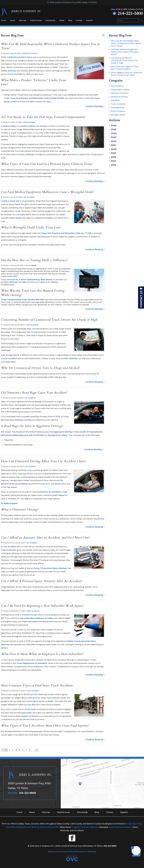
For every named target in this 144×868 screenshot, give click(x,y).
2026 (113, 126)
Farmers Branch (31, 827)
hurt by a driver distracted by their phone (31, 280)
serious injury (9, 126)
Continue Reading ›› (95, 106)
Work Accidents (33, 611)
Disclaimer (81, 852)
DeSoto (43, 827)
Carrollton (11, 827)
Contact (79, 20)
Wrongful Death (118, 115)
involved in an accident (48, 492)
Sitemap (92, 852)
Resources (53, 852)
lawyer (19, 218)
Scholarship (51, 20)
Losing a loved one (10, 201)
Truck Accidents (32, 325)
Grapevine (94, 827)
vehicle (31, 126)
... (33, 750)
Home (4, 20)
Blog (70, 20)
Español (89, 20)
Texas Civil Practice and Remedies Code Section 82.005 (37, 98)
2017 (112, 161)
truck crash (30, 709)
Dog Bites (115, 100)
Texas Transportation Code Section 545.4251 (22, 300)
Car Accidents (29, 197)
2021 (112, 145)
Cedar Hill (131, 824)
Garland (84, 827)
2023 (113, 137)
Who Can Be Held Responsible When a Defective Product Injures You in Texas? (126, 43)
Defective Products (30, 53)
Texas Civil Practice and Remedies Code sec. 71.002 (66, 233)
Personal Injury (29, 122)
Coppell (76, 827)
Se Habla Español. (9, 503)
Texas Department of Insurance (32, 663)
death (50, 701)
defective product (17, 57)
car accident (10, 547)
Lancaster (127, 827)
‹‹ (3, 750)
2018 (112, 157)
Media (62, 20)
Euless (20, 827)
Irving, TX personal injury (46, 568)
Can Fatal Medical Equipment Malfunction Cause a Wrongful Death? (124, 52)
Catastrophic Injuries (120, 90)
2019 (112, 153)
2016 (112, 165)
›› (37, 750)
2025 (113, 130)
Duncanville (53, 827)
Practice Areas (36, 20)
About (12, 20)
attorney (12, 71)
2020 (113, 149)
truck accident (9, 358)
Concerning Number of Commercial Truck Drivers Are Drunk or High (124, 60)
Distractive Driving (119, 97)
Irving (139, 824)
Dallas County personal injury (82, 641)
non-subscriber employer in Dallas (37, 618)
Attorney (22, 20)
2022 (113, 141)
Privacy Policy (67, 852)
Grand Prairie (115, 827)
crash (27, 417)
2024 (113, 133)
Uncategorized (118, 108)
